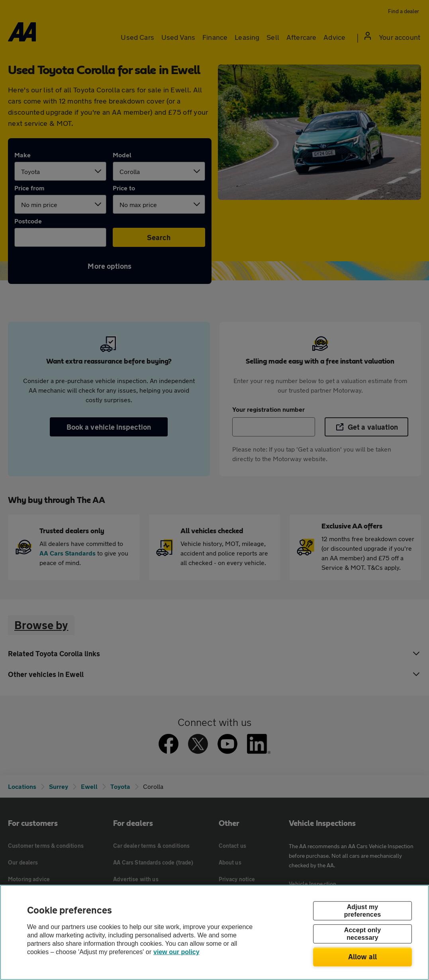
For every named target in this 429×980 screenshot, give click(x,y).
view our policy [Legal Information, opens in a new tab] (176, 952)
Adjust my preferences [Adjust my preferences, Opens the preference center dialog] (362, 911)
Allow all (363, 957)
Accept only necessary (362, 934)
